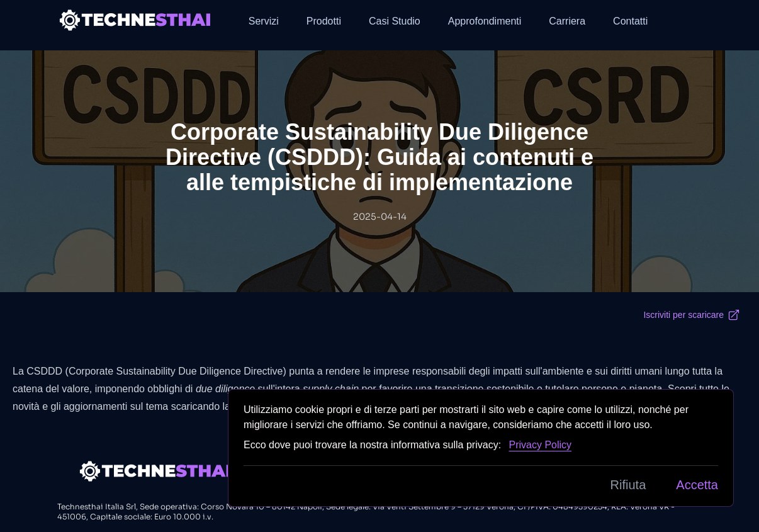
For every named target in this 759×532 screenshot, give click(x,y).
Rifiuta (628, 485)
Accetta (697, 485)
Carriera (567, 21)
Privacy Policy (541, 445)
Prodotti (324, 21)
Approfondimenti (485, 21)
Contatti (630, 21)
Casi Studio (395, 21)
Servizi (264, 21)
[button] (692, 20)
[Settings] (692, 20)
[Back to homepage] (136, 20)
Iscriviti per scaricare (692, 315)
